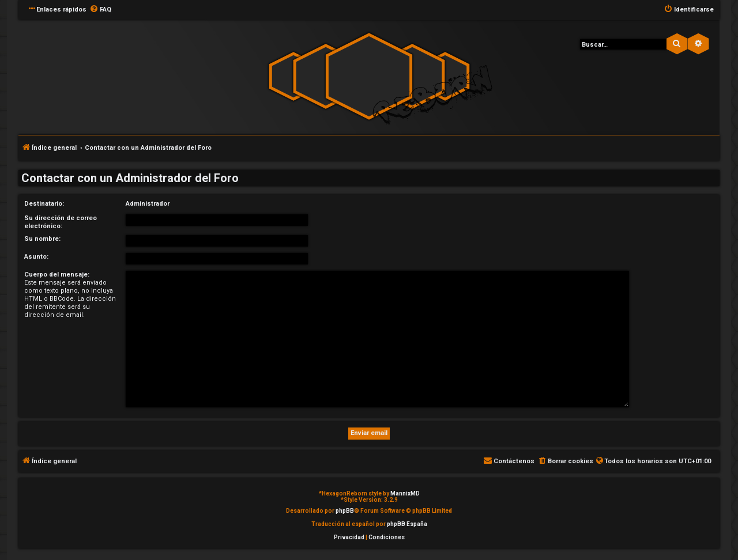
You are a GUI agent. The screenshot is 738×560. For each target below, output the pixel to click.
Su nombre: (42, 239)
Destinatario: (44, 204)
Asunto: (36, 257)
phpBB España (407, 524)
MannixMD (405, 493)
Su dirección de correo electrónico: (61, 222)
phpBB (345, 511)
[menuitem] (100, 10)
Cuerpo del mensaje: (57, 275)
